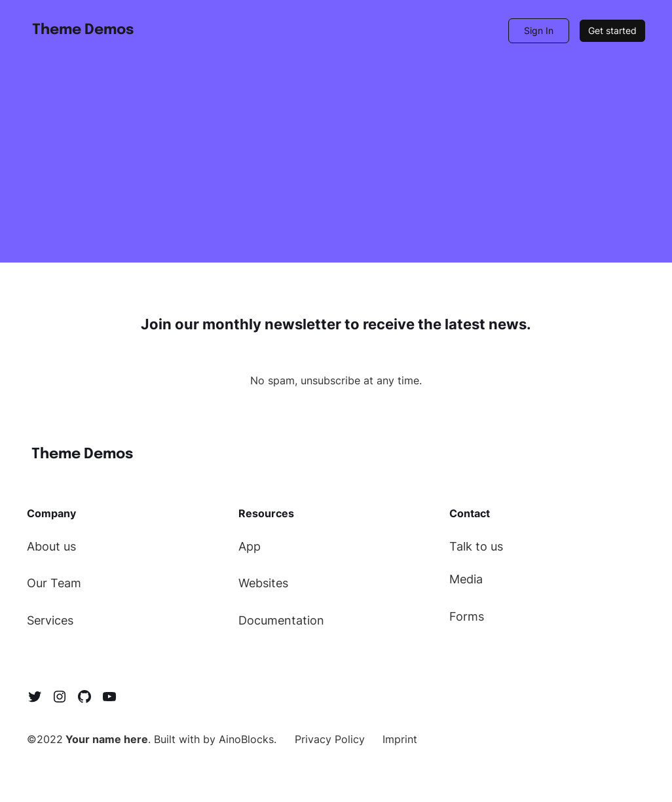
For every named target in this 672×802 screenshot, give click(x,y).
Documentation (281, 620)
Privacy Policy (330, 739)
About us (51, 546)
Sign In (539, 30)
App (250, 546)
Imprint (400, 739)
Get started (612, 30)
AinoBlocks (246, 739)
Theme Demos (83, 30)
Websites (263, 583)
